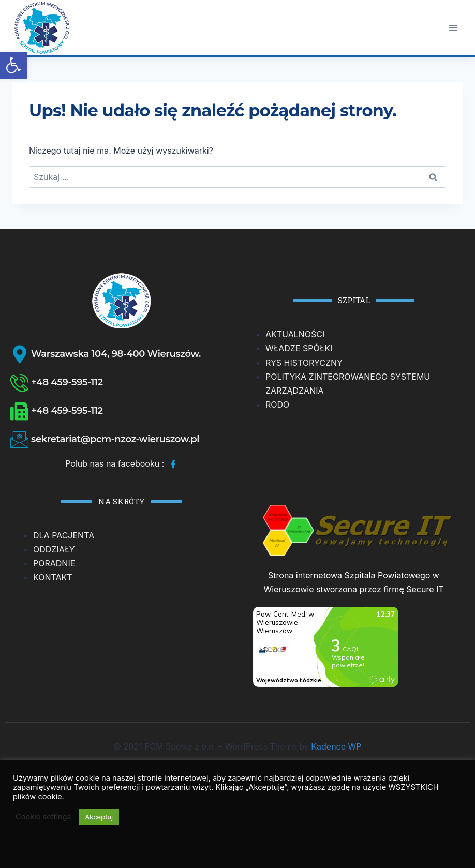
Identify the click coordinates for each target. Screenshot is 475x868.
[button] (13, 65)
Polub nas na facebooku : (121, 465)
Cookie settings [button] (43, 817)
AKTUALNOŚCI (295, 334)
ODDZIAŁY (54, 549)
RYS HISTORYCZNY (304, 363)
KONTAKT (53, 577)
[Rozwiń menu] (453, 28)
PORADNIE (54, 563)
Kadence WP (336, 746)
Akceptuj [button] (99, 817)
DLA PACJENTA (64, 535)
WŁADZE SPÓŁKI (299, 348)
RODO (277, 405)
